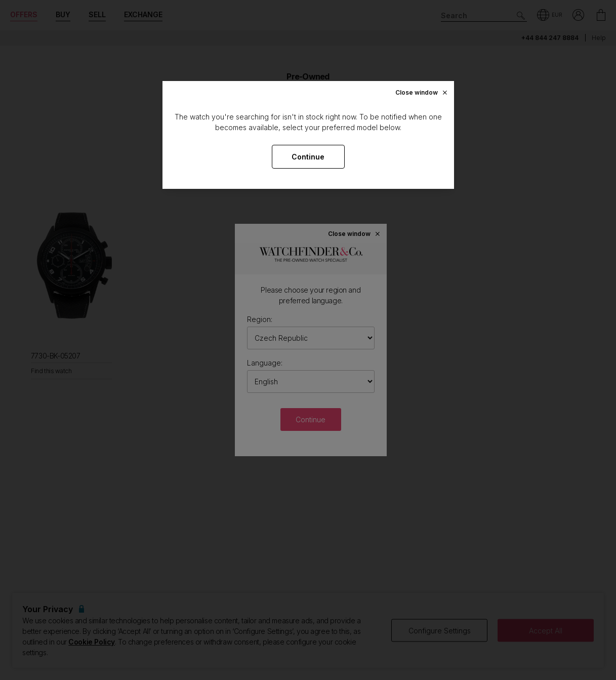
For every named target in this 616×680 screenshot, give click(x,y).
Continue (308, 157)
